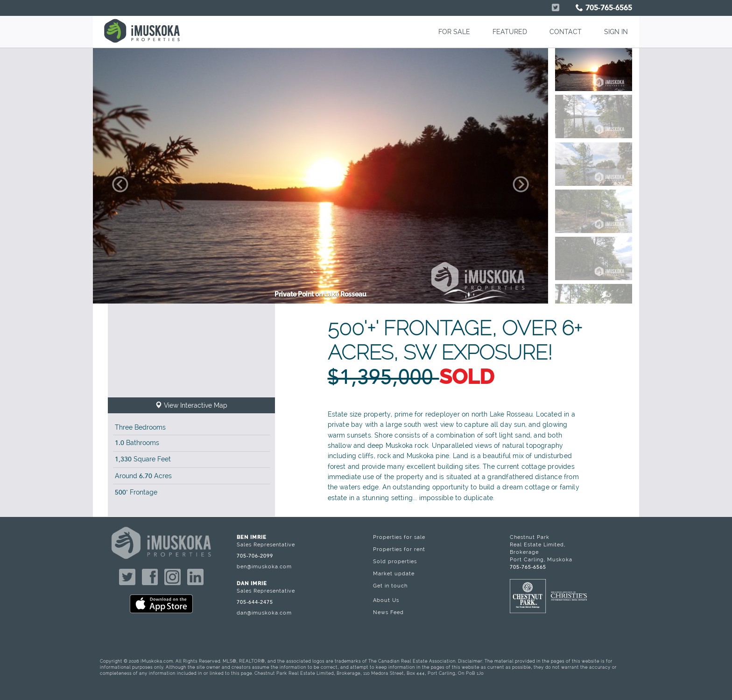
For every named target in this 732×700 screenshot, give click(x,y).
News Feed (388, 612)
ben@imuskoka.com (264, 566)
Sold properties (395, 561)
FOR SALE (454, 32)
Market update (394, 573)
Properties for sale (399, 537)
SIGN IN (616, 32)
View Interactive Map (191, 405)
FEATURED (510, 32)
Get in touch (390, 586)
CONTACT (566, 32)
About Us (386, 600)
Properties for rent (399, 549)
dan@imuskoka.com (264, 613)
